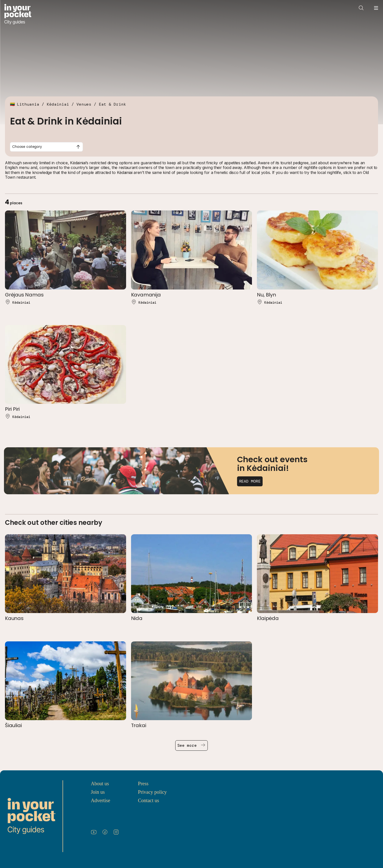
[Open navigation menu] (376, 8)
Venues (84, 104)
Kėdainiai (58, 104)
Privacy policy (152, 792)
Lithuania (28, 104)
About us (100, 784)
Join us (98, 792)
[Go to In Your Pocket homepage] (18, 14)
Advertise (101, 800)
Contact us (149, 800)
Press (143, 784)
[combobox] (46, 147)
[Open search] (361, 8)
